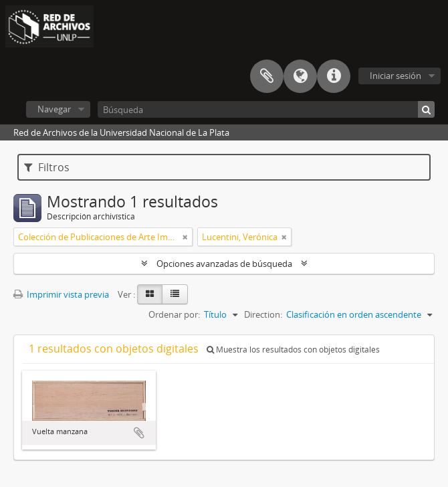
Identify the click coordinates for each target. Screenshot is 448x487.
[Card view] (150, 294)
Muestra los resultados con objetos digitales (293, 350)
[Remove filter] (185, 237)
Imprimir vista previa (61, 294)
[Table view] (175, 294)
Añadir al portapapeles (139, 433)
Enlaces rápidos (334, 76)
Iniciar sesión (396, 76)
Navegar (54, 109)
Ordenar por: (174, 314)
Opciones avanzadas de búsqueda (224, 264)
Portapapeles (267, 76)
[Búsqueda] (266, 109)
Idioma (300, 76)
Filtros (47, 167)
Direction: (263, 314)
